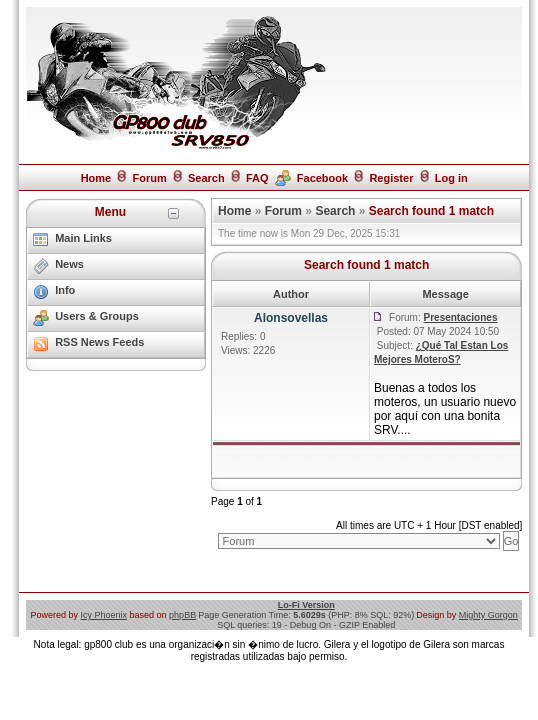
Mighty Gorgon (488, 615)
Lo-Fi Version (306, 605)
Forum (149, 178)
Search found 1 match (431, 211)
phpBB (182, 615)
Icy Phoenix (104, 615)
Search (206, 178)
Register (391, 178)
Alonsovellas (291, 318)
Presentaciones (461, 317)
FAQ (257, 178)
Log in (451, 178)
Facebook (322, 178)
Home (96, 178)
